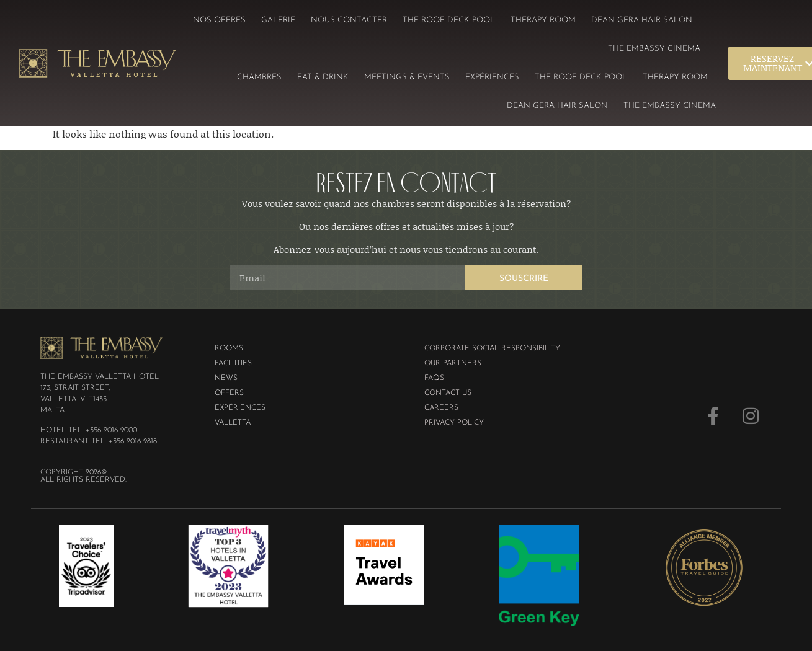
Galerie (278, 20)
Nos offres (219, 20)
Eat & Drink (323, 77)
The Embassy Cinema (654, 49)
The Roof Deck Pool (449, 20)
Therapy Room (543, 20)
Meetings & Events (407, 77)
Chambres (259, 77)
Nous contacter (349, 20)
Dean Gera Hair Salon (642, 20)
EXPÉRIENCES (492, 77)
